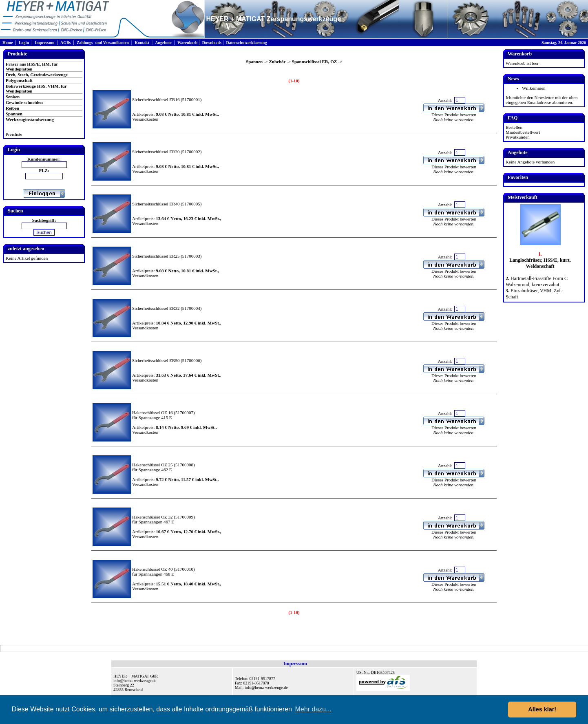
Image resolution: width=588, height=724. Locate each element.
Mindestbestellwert (523, 132)
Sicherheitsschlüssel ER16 (156, 99)
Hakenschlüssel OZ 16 (153, 413)
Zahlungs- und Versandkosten (103, 43)
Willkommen (534, 88)
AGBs (66, 43)
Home (8, 43)
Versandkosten (145, 119)
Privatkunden (518, 137)
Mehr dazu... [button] (313, 709)
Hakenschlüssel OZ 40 (153, 569)
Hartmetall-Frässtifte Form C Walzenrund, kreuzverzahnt (537, 281)
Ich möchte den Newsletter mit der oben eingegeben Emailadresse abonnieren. (542, 100)
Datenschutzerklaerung (246, 43)
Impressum (44, 43)
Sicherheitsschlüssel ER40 (156, 204)
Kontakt (142, 43)
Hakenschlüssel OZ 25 (153, 465)
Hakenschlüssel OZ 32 (153, 517)
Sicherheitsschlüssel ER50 (156, 360)
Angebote (163, 43)
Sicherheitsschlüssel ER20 (156, 152)
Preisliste (14, 134)
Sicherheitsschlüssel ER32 (156, 308)
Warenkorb (187, 43)
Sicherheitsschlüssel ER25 (156, 256)
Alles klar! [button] (542, 709)
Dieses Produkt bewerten (454, 115)
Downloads (212, 43)
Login (24, 43)
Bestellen (514, 127)
